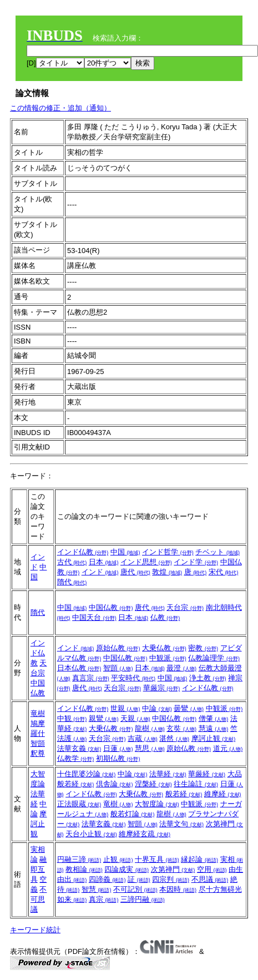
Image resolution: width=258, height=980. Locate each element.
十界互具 (157, 859)
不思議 (210, 879)
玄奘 (181, 728)
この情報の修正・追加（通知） (60, 108)
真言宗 (91, 678)
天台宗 (185, 607)
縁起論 (199, 859)
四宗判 (171, 879)
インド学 (196, 562)
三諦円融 (143, 899)
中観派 (168, 658)
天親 (135, 718)
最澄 (181, 668)
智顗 (118, 668)
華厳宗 (162, 688)
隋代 (72, 582)
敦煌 (167, 572)
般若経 (184, 794)
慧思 (150, 748)
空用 (212, 869)
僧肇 (214, 718)
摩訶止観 (214, 738)
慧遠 (214, 728)
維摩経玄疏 (145, 834)
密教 (203, 648)
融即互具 (39, 869)
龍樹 (150, 728)
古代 (72, 562)
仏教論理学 (214, 658)
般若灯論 (133, 814)
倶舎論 (115, 784)
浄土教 (208, 678)
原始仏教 (118, 648)
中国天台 (94, 617)
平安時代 (133, 678)
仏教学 (76, 758)
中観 (72, 718)
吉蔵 (143, 738)
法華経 (168, 774)
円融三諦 (79, 859)
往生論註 (196, 784)
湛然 (174, 738)
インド (100, 572)
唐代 (135, 572)
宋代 (224, 572)
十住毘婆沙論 (87, 774)
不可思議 (39, 899)
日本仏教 (79, 668)
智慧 (97, 889)
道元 (228, 748)
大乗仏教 (164, 648)
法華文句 (181, 824)
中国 (125, 552)
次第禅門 (173, 869)
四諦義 (107, 879)
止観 (118, 859)
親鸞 (104, 718)
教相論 (84, 869)
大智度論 (157, 804)
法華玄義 (79, 748)
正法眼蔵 (79, 804)
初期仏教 (118, 758)
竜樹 (38, 713)
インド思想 (146, 562)
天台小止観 (91, 834)
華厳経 (207, 774)
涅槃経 (153, 784)
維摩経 (223, 794)
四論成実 (127, 869)
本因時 (178, 889)
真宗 (104, 899)
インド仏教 (83, 552)
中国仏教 (111, 607)
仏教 (165, 617)
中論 (157, 708)
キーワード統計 (35, 930)
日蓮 (118, 748)
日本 (104, 562)
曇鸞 (189, 708)
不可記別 (135, 889)
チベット (217, 552)
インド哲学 (168, 552)
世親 (125, 708)
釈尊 (38, 753)
